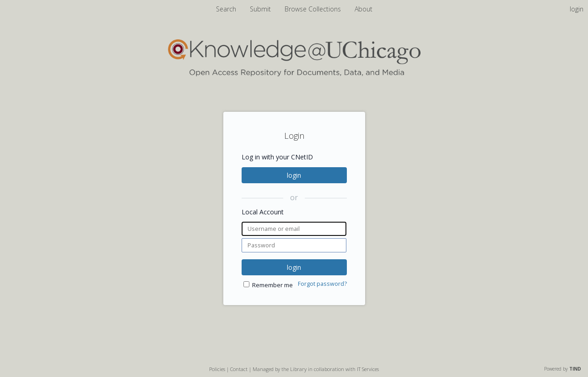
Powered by (563, 369)
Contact (239, 369)
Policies (217, 369)
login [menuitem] (577, 9)
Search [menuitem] (226, 9)
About (364, 9)
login (294, 175)
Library (298, 369)
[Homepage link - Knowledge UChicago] (294, 74)
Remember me (272, 285)
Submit (261, 9)
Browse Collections (314, 9)
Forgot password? (322, 284)
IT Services (368, 369)
